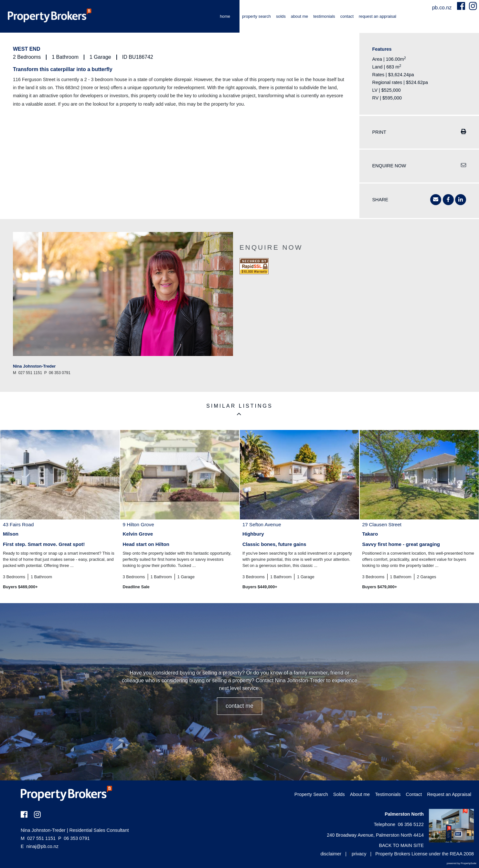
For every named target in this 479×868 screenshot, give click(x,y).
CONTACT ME (239, 706)
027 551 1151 (38, 838)
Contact (347, 16)
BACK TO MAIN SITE (401, 845)
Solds (281, 16)
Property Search (256, 16)
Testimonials (324, 16)
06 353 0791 (74, 838)
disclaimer (331, 854)
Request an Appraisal (378, 16)
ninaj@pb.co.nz (43, 846)
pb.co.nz (443, 8)
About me (299, 16)
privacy (359, 854)
